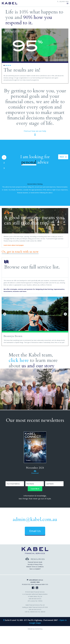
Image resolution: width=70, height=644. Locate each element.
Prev (4, 56)
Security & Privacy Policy (35, 564)
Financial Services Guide (35, 562)
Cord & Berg (38, 629)
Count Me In (35, 489)
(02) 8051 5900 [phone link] (63, 1)
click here (19, 360)
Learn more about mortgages (14, 245)
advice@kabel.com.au (35, 580)
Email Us (35, 531)
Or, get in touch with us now (20, 252)
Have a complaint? (35, 569)
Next (66, 56)
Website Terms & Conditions (35, 567)
